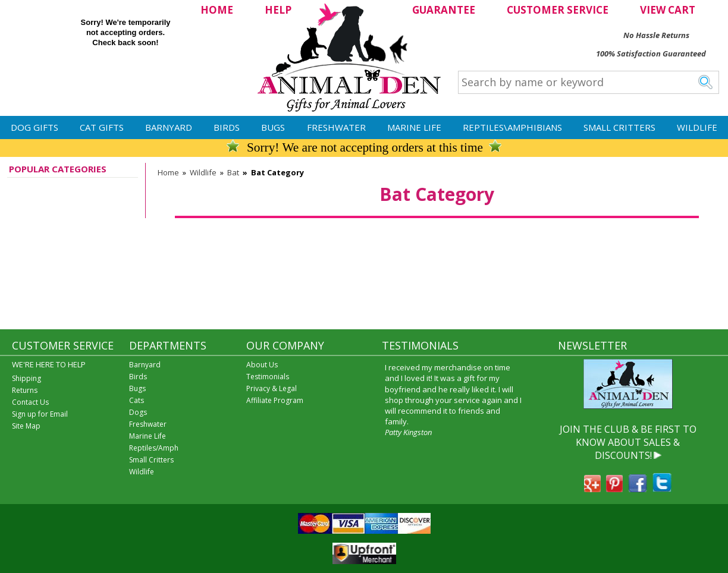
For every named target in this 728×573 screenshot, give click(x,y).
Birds (227, 127)
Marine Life (414, 127)
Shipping (26, 378)
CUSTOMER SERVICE (558, 10)
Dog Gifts (34, 127)
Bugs (273, 127)
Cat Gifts (102, 127)
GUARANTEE (444, 10)
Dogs (138, 412)
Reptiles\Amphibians (512, 127)
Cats (136, 400)
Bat (233, 172)
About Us (262, 365)
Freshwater (336, 127)
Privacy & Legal (272, 388)
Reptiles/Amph (154, 448)
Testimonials (268, 377)
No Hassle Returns (656, 35)
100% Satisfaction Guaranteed (651, 53)
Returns (25, 390)
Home (168, 172)
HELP (278, 10)
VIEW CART (668, 10)
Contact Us (30, 402)
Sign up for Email (40, 414)
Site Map (26, 426)
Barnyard (169, 127)
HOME (217, 10)
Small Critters (619, 127)
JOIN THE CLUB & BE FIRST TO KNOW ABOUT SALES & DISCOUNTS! (628, 443)
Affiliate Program (275, 400)
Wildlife (697, 127)
